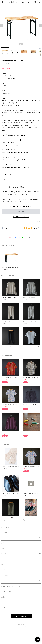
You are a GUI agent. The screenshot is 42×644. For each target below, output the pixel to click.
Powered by (21, 627)
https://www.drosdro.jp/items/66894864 (15, 160)
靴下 (3, 565)
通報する (38, 221)
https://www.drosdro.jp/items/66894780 (15, 152)
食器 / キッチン (6, 597)
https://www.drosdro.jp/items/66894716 (15, 145)
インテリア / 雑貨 (6, 592)
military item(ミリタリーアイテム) (11, 586)
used (3, 581)
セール (3, 608)
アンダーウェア (5, 559)
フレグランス (5, 570)
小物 (3, 549)
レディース (4, 543)
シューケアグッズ (6, 575)
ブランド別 (4, 532)
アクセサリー (5, 554)
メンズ (3, 538)
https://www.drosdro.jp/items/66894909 (15, 167)
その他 (3, 602)
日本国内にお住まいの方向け (21, 217)
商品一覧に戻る (21, 616)
